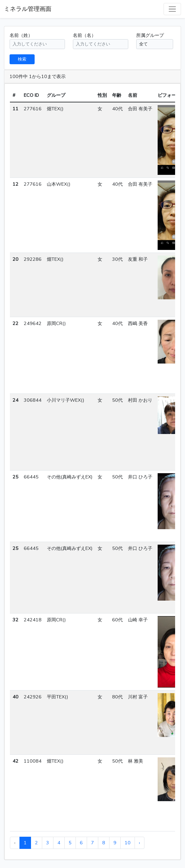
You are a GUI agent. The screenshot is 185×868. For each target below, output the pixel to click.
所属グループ (150, 35)
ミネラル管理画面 (28, 9)
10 (128, 843)
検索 (22, 59)
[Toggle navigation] (172, 9)
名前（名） (84, 35)
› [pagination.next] (139, 843)
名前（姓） (21, 35)
